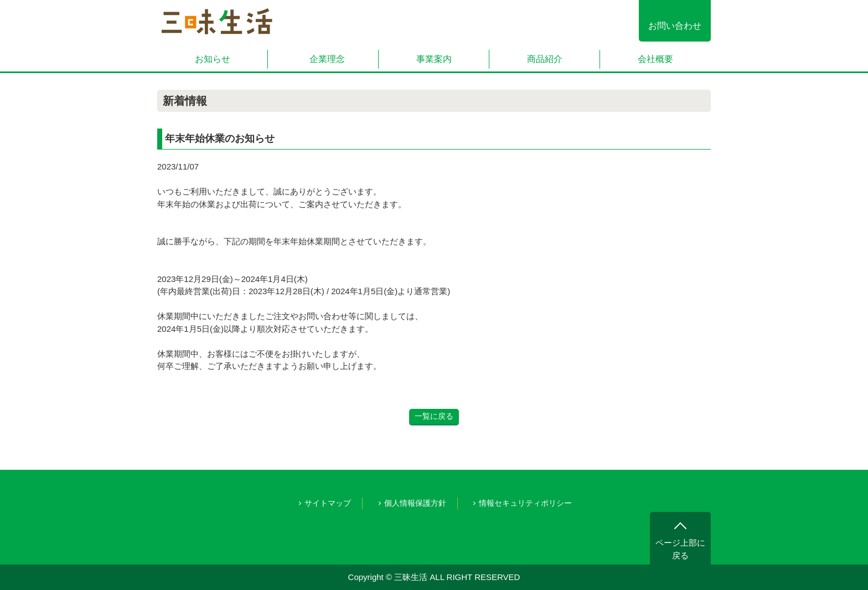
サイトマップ (328, 503)
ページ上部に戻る (680, 549)
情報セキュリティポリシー (525, 503)
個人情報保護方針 (415, 503)
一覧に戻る (434, 416)
